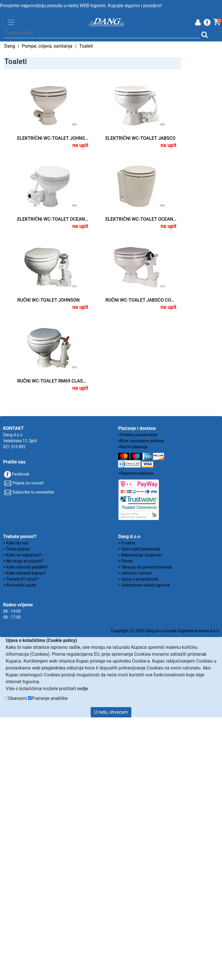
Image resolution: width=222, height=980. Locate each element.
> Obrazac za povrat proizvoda (145, 567)
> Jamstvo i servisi (135, 573)
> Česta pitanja (16, 549)
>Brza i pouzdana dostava (141, 441)
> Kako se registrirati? (22, 555)
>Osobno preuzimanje (138, 435)
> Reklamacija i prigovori (140, 555)
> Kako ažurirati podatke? (26, 567)
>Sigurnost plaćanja (136, 473)
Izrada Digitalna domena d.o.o (192, 631)
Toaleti (86, 46)
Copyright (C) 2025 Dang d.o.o (138, 631)
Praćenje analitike (49, 698)
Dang (10, 46)
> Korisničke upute (20, 585)
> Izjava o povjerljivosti (138, 579)
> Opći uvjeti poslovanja (139, 549)
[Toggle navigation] (11, 22)
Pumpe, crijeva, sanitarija (47, 46)
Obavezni (17, 698)
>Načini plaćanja (133, 447)
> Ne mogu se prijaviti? (23, 561)
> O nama (127, 543)
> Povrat (125, 561)
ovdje (83, 689)
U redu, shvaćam (111, 712)
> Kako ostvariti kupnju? (24, 573)
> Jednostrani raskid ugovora (144, 585)
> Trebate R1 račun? (21, 579)
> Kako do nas (16, 543)
